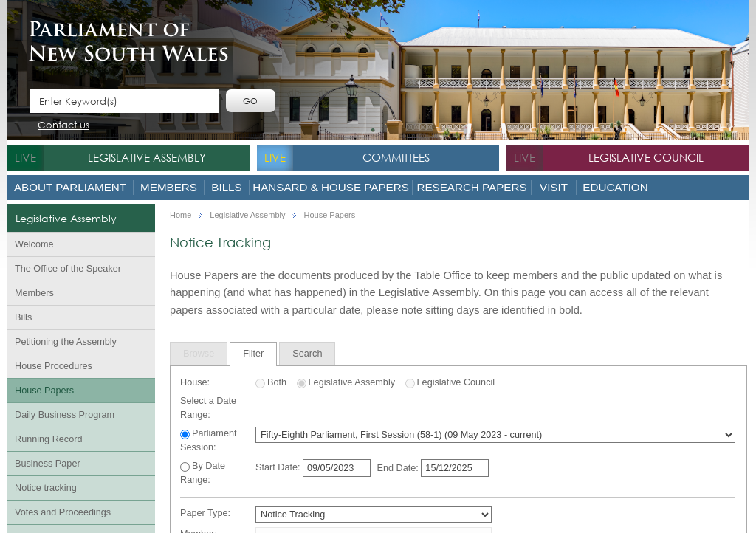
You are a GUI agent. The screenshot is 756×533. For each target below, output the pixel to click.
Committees (396, 157)
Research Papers (471, 187)
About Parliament (70, 187)
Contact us (63, 126)
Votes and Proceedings (63, 512)
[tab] (199, 354)
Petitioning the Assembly (66, 342)
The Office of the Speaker (68, 269)
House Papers (44, 391)
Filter (253, 354)
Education (615, 187)
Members (169, 187)
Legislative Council (646, 157)
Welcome (34, 244)
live (25, 157)
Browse (199, 354)
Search (307, 354)
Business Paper (48, 464)
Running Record (48, 439)
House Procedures (54, 366)
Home (181, 215)
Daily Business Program (65, 415)
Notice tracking (46, 488)
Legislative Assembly (147, 157)
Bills (226, 187)
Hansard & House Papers (331, 187)
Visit (554, 187)
